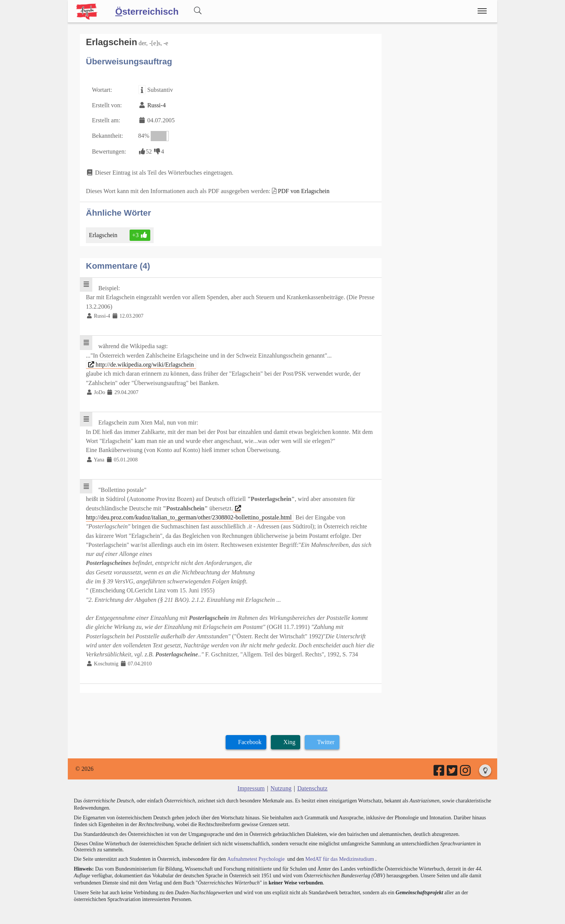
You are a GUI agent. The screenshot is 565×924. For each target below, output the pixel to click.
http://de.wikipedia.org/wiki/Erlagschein (140, 362)
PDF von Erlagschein (302, 190)
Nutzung (281, 783)
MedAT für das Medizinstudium (338, 853)
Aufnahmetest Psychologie (255, 853)
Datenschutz (312, 783)
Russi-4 (156, 105)
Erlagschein (104, 234)
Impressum (251, 783)
